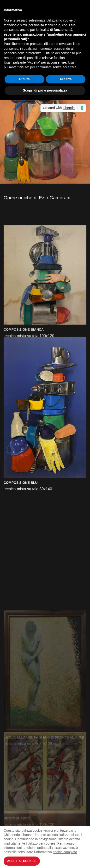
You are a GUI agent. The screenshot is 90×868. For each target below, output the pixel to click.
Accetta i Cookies (22, 861)
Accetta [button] (66, 79)
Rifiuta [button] (24, 79)
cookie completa (65, 852)
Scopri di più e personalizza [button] (45, 90)
